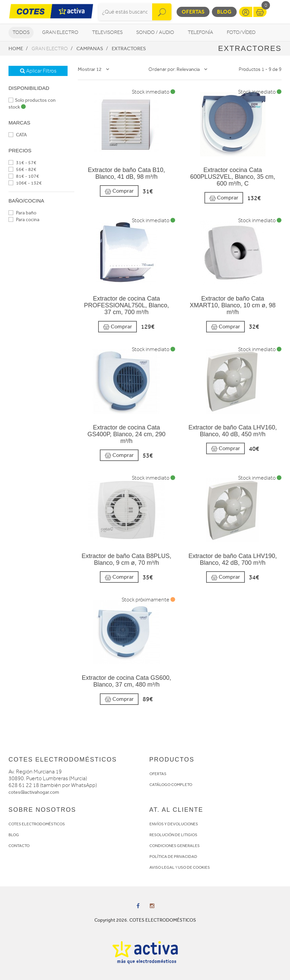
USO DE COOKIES (194, 867)
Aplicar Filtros (38, 71)
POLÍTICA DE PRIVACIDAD (173, 857)
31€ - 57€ (22, 163)
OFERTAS (158, 774)
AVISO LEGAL (162, 867)
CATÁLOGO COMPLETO (171, 785)
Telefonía (201, 32)
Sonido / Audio (155, 32)
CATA (18, 135)
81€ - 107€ (24, 176)
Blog (224, 12)
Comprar (119, 191)
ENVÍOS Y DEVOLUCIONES (174, 824)
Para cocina (24, 220)
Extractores (129, 49)
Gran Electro (60, 32)
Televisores (107, 32)
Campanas (90, 49)
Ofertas (193, 12)
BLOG (14, 835)
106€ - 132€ (25, 183)
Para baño (22, 213)
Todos (21, 32)
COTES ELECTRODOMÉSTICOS (37, 824)
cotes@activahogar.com (34, 792)
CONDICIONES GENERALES (175, 846)
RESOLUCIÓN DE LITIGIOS (173, 835)
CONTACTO (19, 846)
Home (16, 49)
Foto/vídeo (241, 32)
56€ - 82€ (22, 169)
